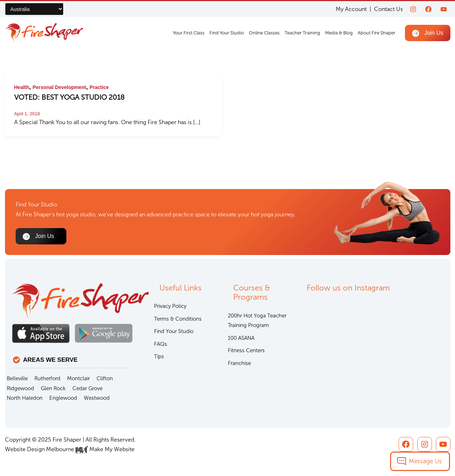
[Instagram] (413, 9)
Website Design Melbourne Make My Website (70, 449)
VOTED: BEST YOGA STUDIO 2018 (69, 97)
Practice (99, 87)
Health (22, 87)
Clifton (105, 378)
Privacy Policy (170, 306)
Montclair (78, 378)
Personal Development (59, 87)
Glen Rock (53, 388)
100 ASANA (241, 338)
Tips (159, 356)
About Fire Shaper (377, 33)
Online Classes (264, 33)
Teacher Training (302, 33)
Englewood (63, 398)
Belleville (17, 378)
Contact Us (388, 9)
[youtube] (444, 9)
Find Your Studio (227, 33)
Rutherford (47, 378)
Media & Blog (339, 33)
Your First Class (189, 33)
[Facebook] (428, 9)
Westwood (97, 398)
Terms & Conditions (178, 319)
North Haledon (25, 398)
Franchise (239, 363)
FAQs (161, 344)
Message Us (425, 461)
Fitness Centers (246, 350)
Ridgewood (20, 388)
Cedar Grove (87, 388)
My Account (351, 9)
